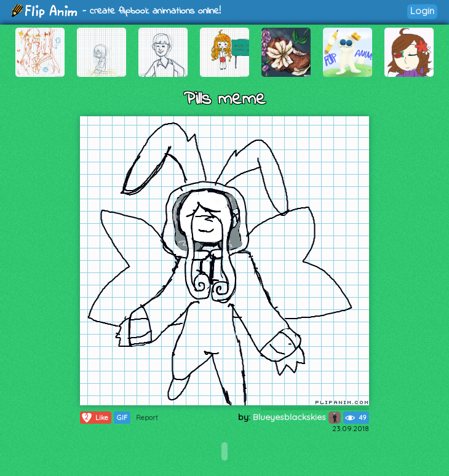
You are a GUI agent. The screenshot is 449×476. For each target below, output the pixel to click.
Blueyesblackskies (297, 417)
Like (94, 418)
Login (422, 11)
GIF (122, 418)
